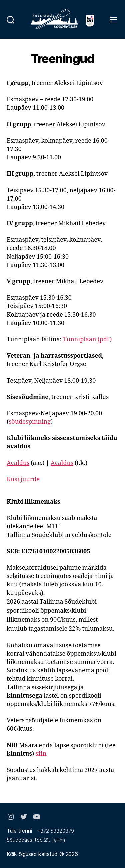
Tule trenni (19, 831)
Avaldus (18, 463)
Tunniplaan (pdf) (87, 339)
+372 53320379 (56, 831)
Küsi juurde (23, 479)
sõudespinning (30, 422)
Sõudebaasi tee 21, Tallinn (36, 840)
